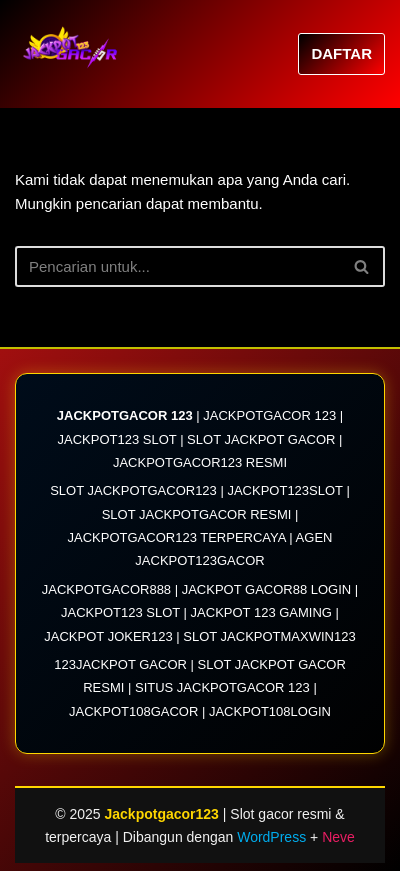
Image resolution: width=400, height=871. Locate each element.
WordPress (271, 837)
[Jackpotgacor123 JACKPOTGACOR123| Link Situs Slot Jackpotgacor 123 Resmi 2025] (75, 54)
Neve (338, 837)
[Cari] (177, 266)
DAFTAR (341, 53)
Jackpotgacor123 (164, 814)
